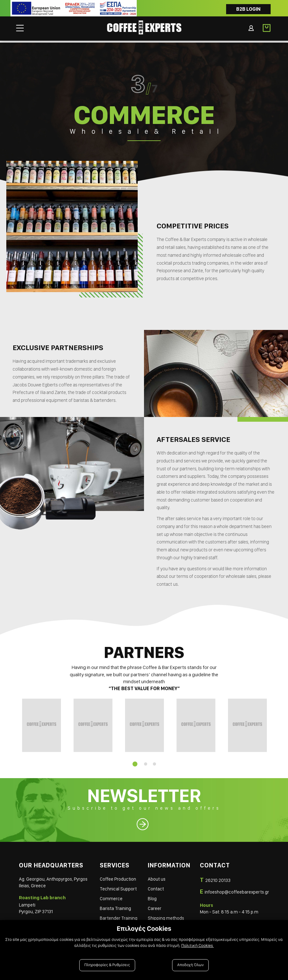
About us (157, 877)
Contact (156, 887)
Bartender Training (119, 917)
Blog (152, 897)
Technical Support (118, 887)
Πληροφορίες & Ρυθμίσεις (107, 965)
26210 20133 (218, 879)
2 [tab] (146, 762)
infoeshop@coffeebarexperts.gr (237, 890)
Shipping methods (166, 917)
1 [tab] (134, 762)
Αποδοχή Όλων (190, 965)
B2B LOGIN (248, 9)
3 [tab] (154, 762)
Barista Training (115, 907)
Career (155, 907)
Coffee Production (118, 877)
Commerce (111, 897)
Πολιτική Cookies (198, 946)
